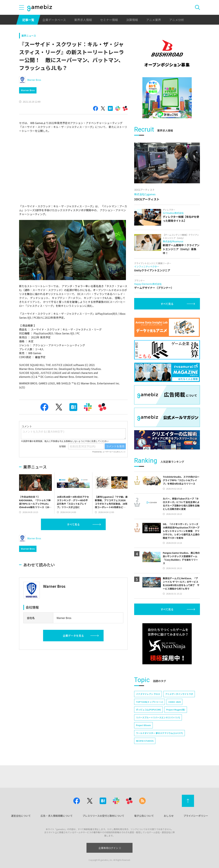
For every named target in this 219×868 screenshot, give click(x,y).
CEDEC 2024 (174, 702)
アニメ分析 (177, 20)
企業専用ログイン (110, 848)
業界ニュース (29, 36)
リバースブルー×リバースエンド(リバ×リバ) (158, 717)
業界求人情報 (83, 20)
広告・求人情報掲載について (57, 816)
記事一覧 (28, 20)
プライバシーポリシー (196, 816)
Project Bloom (143, 725)
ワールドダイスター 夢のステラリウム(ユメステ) (159, 733)
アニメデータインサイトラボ (179, 694)
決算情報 (132, 20)
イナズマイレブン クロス (148, 694)
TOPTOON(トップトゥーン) (150, 702)
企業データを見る (73, 636)
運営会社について (21, 816)
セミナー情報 (109, 20)
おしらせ (169, 816)
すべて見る (73, 524)
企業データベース (54, 20)
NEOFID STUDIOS (145, 741)
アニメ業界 (154, 20)
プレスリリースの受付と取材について (103, 816)
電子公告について (144, 816)
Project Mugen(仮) (176, 710)
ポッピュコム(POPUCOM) (148, 710)
